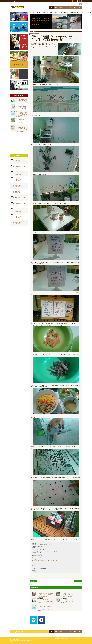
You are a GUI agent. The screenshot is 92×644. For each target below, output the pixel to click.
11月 (14, 167)
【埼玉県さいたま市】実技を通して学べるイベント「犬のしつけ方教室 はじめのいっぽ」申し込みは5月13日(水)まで (21, 114)
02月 (18, 161)
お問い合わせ (68, 639)
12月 (11, 167)
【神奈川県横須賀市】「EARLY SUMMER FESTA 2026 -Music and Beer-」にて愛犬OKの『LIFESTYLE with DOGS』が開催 (21, 122)
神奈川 (61, 7)
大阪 (66, 7)
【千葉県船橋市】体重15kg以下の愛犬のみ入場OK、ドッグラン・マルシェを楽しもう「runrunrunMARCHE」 (21, 129)
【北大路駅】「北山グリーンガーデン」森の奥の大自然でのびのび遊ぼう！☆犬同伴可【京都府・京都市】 (69, 595)
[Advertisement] (19, 143)
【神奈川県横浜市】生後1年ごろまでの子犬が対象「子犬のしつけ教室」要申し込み (21, 108)
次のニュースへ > (78, 581)
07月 (22, 167)
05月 (11, 161)
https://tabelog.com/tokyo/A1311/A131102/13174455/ (45, 561)
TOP (30, 12)
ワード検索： (61, 4)
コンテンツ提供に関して (77, 639)
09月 (18, 167)
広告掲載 (57, 639)
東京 (56, 7)
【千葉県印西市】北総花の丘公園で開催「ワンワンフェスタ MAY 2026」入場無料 (21, 101)
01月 (20, 161)
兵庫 (70, 7)
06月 (25, 167)
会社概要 (62, 639)
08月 (20, 167)
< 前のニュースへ (33, 581)
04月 (14, 161)
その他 (80, 7)
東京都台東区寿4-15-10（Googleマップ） (45, 545)
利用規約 (42, 639)
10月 (16, 167)
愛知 (75, 7)
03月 (16, 161)
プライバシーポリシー (49, 639)
